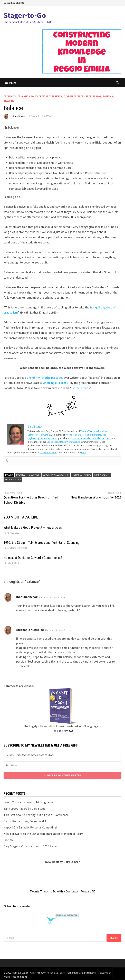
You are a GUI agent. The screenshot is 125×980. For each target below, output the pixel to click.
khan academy (102, 475)
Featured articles (51, 96)
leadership (82, 96)
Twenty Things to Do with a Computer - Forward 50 (62, 891)
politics (108, 96)
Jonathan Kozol (82, 475)
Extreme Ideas (81, 388)
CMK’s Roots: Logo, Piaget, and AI (25, 821)
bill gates (34, 475)
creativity (10, 96)
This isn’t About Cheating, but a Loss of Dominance (36, 815)
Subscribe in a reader (17, 906)
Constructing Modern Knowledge (63, 442)
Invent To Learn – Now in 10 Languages (28, 802)
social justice (13, 479)
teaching (9, 101)
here (84, 453)
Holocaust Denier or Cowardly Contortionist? (33, 558)
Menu (11, 83)
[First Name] (62, 765)
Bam (24, 977)
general (69, 96)
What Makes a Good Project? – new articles (33, 527)
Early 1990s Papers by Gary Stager (25, 809)
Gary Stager (19, 116)
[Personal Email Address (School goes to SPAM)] (62, 755)
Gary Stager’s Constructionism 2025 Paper (30, 846)
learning (96, 96)
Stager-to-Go (25, 15)
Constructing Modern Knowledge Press (91, 438)
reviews (69, 731)
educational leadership (56, 475)
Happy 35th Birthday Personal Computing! (30, 827)
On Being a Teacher (55, 383)
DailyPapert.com (48, 453)
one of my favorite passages (45, 378)
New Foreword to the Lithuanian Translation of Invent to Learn (44, 834)
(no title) (9, 840)
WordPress (10, 977)
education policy (28, 96)
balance (21, 475)
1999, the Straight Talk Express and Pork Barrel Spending (41, 543)
